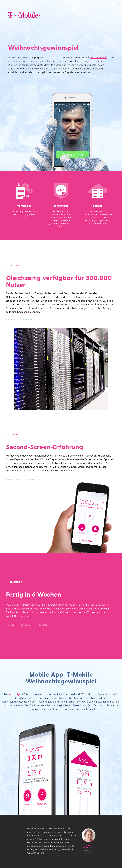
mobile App (15, 694)
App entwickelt (98, 57)
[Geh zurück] (10, 4)
